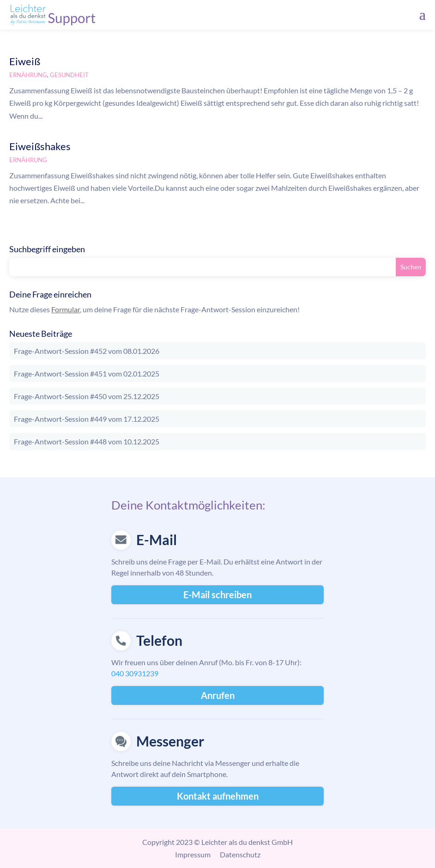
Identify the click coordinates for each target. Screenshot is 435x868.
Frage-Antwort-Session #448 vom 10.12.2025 (87, 441)
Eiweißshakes (40, 146)
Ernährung (28, 75)
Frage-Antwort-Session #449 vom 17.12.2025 (87, 419)
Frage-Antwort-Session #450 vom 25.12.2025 (87, 396)
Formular (66, 309)
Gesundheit (69, 75)
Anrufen (218, 695)
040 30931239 (135, 673)
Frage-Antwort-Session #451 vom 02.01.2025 (87, 373)
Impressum (193, 854)
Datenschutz (240, 854)
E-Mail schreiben (217, 595)
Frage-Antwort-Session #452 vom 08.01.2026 (87, 351)
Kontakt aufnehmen (218, 796)
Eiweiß (25, 61)
